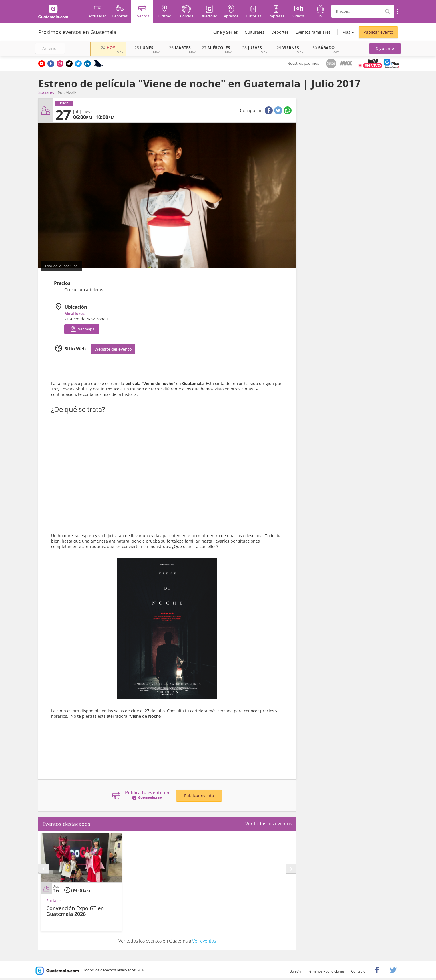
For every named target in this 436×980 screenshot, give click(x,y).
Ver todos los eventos (269, 824)
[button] (385, 49)
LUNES (144, 48)
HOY (108, 48)
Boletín (295, 971)
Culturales (255, 32)
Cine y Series (226, 32)
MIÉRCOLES (216, 48)
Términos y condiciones (326, 971)
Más (346, 32)
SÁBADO (324, 48)
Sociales (46, 92)
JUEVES (252, 48)
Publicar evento (378, 32)
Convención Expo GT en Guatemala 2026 (75, 911)
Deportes (280, 32)
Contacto (358, 971)
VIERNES (288, 48)
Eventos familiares (313, 32)
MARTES (180, 48)
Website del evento (113, 349)
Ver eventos (204, 941)
